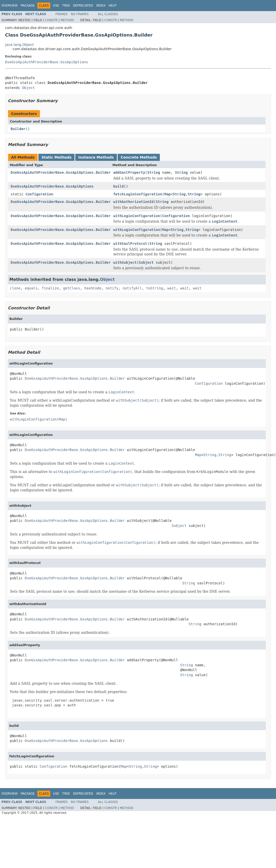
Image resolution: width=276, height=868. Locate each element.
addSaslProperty (129, 172)
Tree (66, 6)
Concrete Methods (139, 157)
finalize (50, 288)
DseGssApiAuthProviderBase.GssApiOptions (47, 62)
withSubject (125, 262)
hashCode (93, 288)
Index (101, 6)
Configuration (39, 194)
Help (112, 6)
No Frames (80, 14)
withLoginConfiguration (136, 216)
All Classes (108, 14)
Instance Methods (96, 157)
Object (28, 88)
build (118, 186)
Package (28, 6)
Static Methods (56, 157)
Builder (18, 129)
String (154, 172)
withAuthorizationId (133, 202)
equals (31, 288)
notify (112, 288)
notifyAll (132, 288)
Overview (10, 6)
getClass (72, 288)
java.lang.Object (19, 45)
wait (172, 288)
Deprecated (83, 6)
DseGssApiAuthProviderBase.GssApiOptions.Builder (61, 172)
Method (67, 20)
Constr (51, 20)
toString (155, 288)
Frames (62, 14)
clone (15, 288)
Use (56, 6)
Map (167, 194)
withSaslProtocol (130, 244)
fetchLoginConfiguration (138, 194)
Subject (146, 262)
